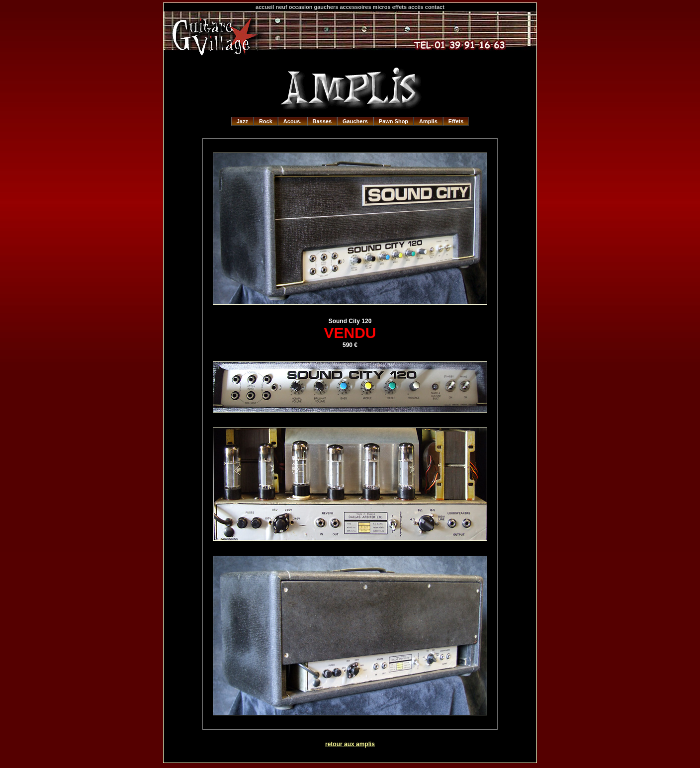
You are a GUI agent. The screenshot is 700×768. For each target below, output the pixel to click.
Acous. (293, 121)
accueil (265, 7)
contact (435, 7)
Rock (266, 121)
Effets (456, 121)
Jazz (242, 121)
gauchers (326, 7)
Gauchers (355, 121)
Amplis (428, 121)
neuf (281, 7)
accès (416, 7)
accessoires (356, 7)
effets (399, 7)
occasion (301, 7)
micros (382, 7)
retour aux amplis (350, 744)
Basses (322, 121)
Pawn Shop (394, 121)
